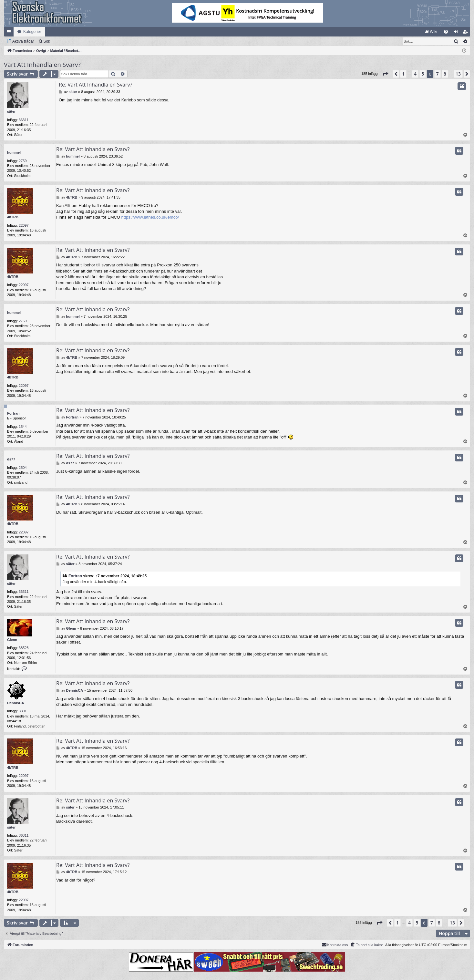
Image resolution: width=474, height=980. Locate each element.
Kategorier (32, 32)
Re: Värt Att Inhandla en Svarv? (95, 85)
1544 (23, 427)
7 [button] (438, 74)
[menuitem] (431, 32)
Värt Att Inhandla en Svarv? (42, 65)
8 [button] (445, 74)
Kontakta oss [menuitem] (335, 944)
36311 (24, 120)
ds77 (11, 459)
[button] (385, 74)
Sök (47, 41)
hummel (14, 152)
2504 (23, 468)
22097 (24, 225)
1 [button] (403, 74)
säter (11, 111)
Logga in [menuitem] (457, 33)
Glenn (12, 640)
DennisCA (16, 703)
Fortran (13, 413)
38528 (24, 648)
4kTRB (13, 217)
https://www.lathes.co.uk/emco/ (150, 217)
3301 (23, 711)
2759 (23, 161)
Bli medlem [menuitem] (467, 33)
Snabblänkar (10, 33)
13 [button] (458, 74)
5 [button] (423, 74)
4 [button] (415, 74)
